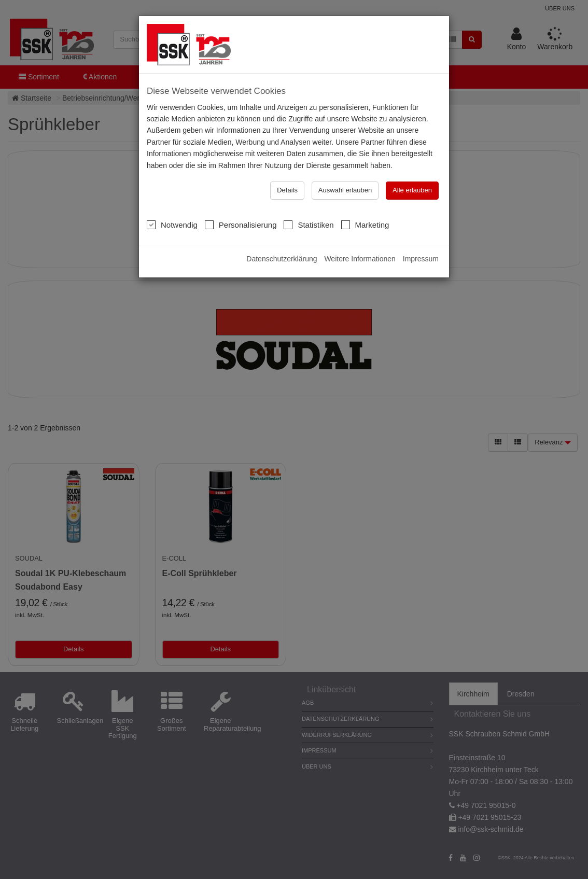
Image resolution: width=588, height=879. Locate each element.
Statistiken (309, 225)
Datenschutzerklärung (282, 259)
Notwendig (172, 225)
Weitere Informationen (360, 259)
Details (287, 190)
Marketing (365, 225)
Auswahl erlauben (345, 190)
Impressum (421, 259)
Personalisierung (241, 225)
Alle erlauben (412, 190)
